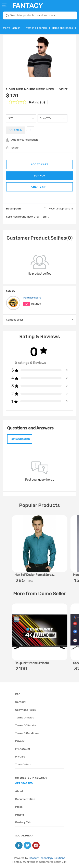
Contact (20, 702)
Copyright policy (26, 710)
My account (23, 749)
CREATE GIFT (40, 187)
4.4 (27, 304)
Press (19, 807)
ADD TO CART (39, 164)
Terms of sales (25, 718)
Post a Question (20, 439)
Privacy (20, 741)
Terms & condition (27, 733)
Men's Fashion (12, 28)
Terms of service (26, 725)
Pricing (20, 815)
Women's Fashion (36, 28)
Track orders (23, 764)
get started (24, 783)
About (19, 791)
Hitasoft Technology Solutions (47, 858)
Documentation (25, 799)
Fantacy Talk (23, 822)
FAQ (18, 694)
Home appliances (62, 28)
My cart (20, 757)
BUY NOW (39, 176)
